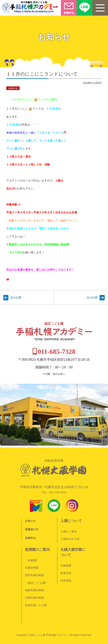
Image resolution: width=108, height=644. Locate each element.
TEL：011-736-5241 (54, 492)
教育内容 (66, 573)
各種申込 (30, 538)
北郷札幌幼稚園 (34, 598)
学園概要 (66, 566)
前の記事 (16, 298)
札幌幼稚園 (32, 568)
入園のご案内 (69, 531)
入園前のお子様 (70, 539)
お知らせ (13, 88)
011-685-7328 (57, 352)
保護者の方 (32, 529)
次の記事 (92, 298)
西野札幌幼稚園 (34, 575)
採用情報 (66, 581)
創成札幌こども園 (36, 605)
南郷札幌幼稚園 (34, 590)
